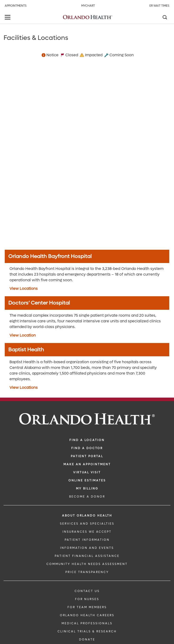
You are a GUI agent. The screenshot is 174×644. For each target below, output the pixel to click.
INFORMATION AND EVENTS (87, 548)
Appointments (16, 6)
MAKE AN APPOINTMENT (87, 464)
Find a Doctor (87, 448)
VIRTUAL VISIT (87, 472)
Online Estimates (87, 480)
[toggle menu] (8, 18)
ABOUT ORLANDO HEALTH (87, 516)
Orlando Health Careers (87, 615)
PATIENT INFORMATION (87, 540)
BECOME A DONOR (87, 497)
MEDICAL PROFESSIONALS (87, 623)
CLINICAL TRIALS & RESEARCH (87, 631)
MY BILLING (87, 489)
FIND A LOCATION (87, 440)
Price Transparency (87, 572)
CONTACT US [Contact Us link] (87, 591)
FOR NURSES (87, 599)
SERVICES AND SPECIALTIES (87, 524)
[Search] (165, 18)
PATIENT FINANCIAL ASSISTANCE (87, 556)
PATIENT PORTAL (87, 456)
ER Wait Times (159, 6)
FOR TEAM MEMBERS (87, 607)
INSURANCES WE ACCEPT (87, 532)
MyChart (88, 6)
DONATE (87, 639)
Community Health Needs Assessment (87, 564)
